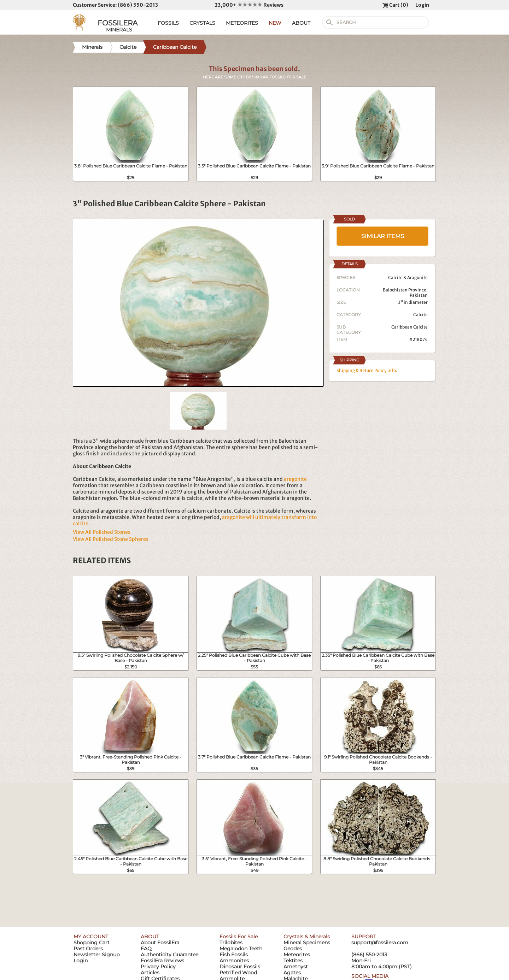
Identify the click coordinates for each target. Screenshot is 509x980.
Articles (150, 973)
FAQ (146, 949)
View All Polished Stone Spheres (111, 539)
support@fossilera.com (380, 943)
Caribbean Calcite (409, 327)
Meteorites (297, 955)
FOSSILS (168, 23)
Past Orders (88, 949)
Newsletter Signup (96, 955)
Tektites (293, 961)
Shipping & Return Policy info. (367, 370)
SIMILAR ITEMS (383, 236)
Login (422, 5)
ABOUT (301, 23)
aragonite (295, 479)
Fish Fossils (234, 955)
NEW (275, 23)
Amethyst (296, 967)
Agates (292, 973)
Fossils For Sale (239, 937)
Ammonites (234, 961)
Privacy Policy (158, 967)
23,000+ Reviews (249, 5)
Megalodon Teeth (241, 949)
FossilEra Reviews (162, 961)
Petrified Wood (238, 973)
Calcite (420, 315)
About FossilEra (160, 943)
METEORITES (242, 23)
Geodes (293, 949)
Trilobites (231, 943)
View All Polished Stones (102, 532)
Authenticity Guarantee (169, 955)
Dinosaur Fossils (240, 967)
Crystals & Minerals (307, 937)
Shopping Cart (92, 943)
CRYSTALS (202, 23)
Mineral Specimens (307, 943)
